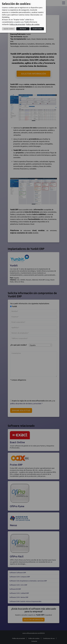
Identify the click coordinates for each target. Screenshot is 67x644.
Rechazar (23, 29)
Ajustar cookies (9, 29)
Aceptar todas (37, 29)
